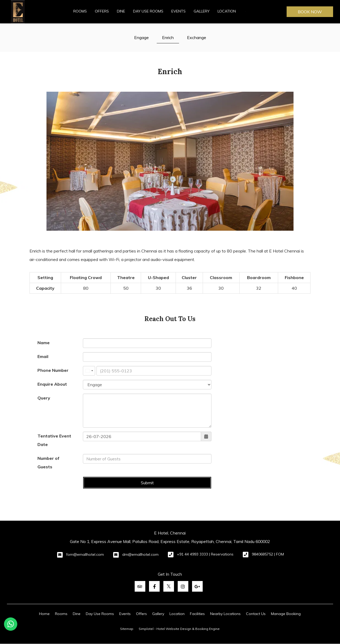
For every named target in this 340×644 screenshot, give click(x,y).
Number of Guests (48, 462)
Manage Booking (286, 614)
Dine (121, 11)
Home (44, 614)
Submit (147, 483)
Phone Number (53, 370)
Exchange (197, 37)
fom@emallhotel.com (85, 554)
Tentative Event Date (54, 440)
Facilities (197, 614)
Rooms (80, 11)
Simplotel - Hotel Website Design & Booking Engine (179, 629)
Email (43, 356)
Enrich (168, 37)
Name (44, 343)
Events (178, 11)
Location (227, 11)
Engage (141, 37)
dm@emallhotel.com (140, 554)
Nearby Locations (225, 614)
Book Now (310, 12)
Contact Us (256, 614)
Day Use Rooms (148, 11)
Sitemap (127, 629)
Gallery (202, 11)
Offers (102, 11)
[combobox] (89, 371)
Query (44, 398)
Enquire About (52, 384)
